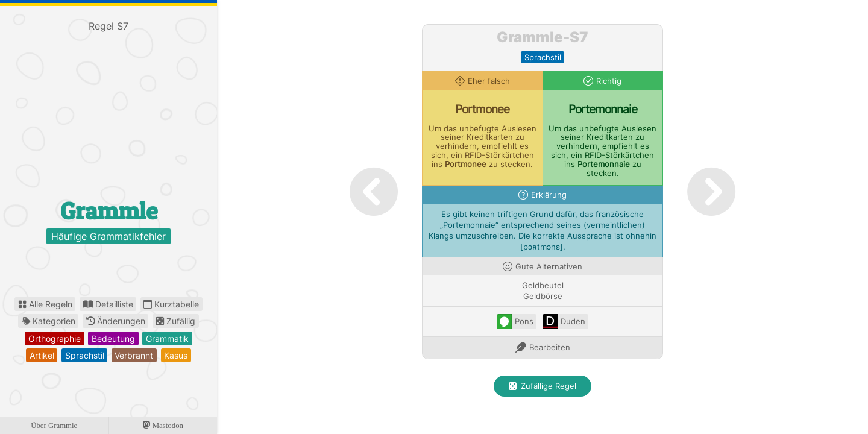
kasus (176, 355)
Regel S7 (108, 26)
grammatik (167, 338)
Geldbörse (543, 296)
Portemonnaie (603, 109)
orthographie (55, 338)
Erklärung (549, 195)
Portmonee (482, 109)
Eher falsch (489, 81)
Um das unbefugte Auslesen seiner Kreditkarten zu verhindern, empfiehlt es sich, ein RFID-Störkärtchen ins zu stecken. (483, 146)
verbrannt (134, 355)
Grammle (109, 211)
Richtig (609, 81)
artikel (42, 355)
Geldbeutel (543, 285)
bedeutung (113, 338)
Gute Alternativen (549, 267)
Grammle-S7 (542, 37)
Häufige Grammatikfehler (108, 236)
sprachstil (85, 355)
